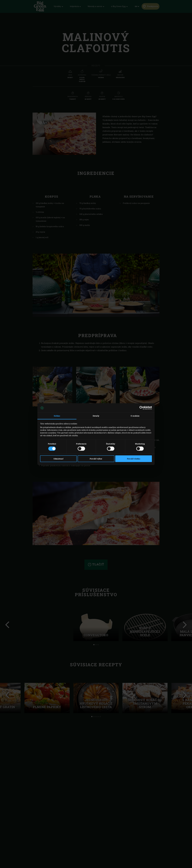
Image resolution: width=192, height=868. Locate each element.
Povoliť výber (96, 459)
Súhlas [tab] (57, 416)
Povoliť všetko (134, 459)
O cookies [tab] (135, 416)
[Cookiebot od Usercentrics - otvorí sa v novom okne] (140, 408)
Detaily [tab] (96, 416)
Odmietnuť (58, 459)
